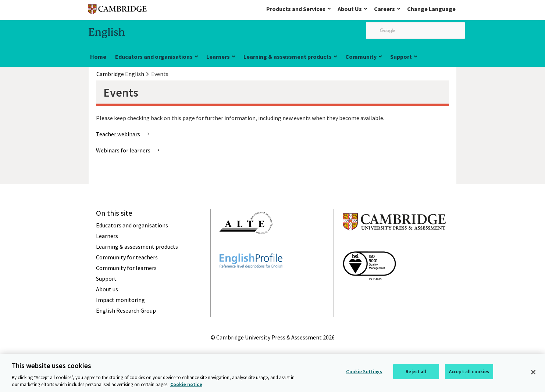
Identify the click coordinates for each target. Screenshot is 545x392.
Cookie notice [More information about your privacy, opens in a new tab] (186, 386)
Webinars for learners (123, 150)
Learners (218, 57)
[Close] (533, 373)
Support (401, 57)
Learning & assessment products (288, 57)
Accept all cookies (469, 373)
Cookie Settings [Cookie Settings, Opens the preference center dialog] (364, 373)
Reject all (416, 373)
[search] (416, 30)
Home (98, 57)
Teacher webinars (118, 134)
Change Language (431, 9)
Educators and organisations (154, 57)
